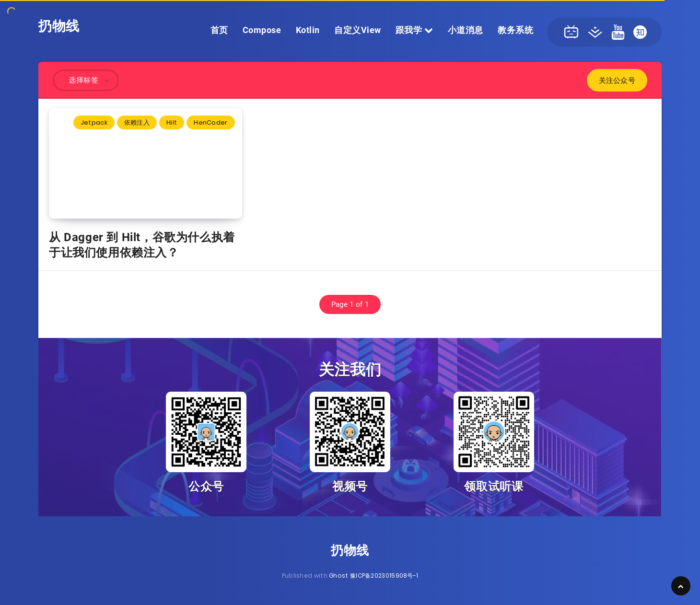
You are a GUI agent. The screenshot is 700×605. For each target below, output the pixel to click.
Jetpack (94, 122)
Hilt (172, 122)
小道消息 (466, 30)
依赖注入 (137, 122)
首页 (219, 30)
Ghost (339, 576)
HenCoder (210, 122)
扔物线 (59, 26)
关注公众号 (617, 80)
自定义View (358, 30)
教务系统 (515, 30)
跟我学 (414, 30)
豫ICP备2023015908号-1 (384, 576)
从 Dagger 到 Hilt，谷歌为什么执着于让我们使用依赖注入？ (142, 245)
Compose (262, 30)
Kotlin (308, 30)
